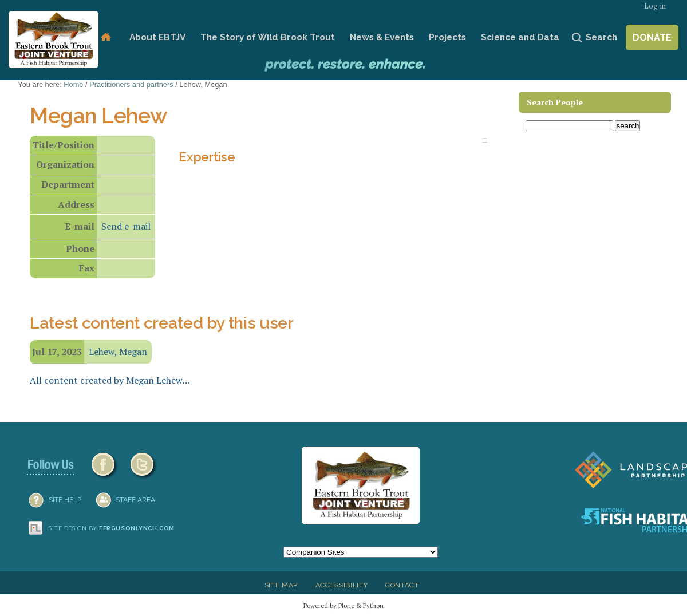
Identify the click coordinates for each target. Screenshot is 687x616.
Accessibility (342, 585)
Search (601, 37)
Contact (402, 585)
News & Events (382, 37)
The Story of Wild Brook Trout (268, 37)
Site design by (112, 528)
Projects (447, 37)
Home (106, 37)
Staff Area (135, 500)
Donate (652, 37)
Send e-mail (126, 226)
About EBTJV (157, 37)
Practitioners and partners (131, 84)
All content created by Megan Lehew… (110, 380)
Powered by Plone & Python (343, 605)
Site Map (281, 585)
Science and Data (520, 37)
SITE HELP (65, 500)
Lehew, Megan (118, 352)
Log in (655, 6)
